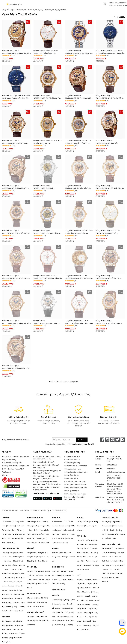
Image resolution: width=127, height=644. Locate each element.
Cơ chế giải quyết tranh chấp (75, 481)
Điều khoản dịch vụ (71, 478)
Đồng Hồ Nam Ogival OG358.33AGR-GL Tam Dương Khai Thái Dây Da (79, 97)
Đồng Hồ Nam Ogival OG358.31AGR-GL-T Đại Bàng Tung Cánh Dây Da (48, 97)
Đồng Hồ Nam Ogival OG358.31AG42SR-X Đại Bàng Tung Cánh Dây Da (79, 52)
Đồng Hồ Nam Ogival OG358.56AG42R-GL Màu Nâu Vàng (17, 52)
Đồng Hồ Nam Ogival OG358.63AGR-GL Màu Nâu (107, 142)
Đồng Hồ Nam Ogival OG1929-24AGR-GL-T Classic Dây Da (46, 52)
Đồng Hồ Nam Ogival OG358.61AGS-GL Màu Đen (44, 187)
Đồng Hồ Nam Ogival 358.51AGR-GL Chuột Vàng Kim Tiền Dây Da (78, 142)
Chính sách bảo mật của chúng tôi (82, 444)
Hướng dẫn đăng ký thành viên (76, 488)
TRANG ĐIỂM (82, 536)
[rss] (123, 440)
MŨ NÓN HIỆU (32, 567)
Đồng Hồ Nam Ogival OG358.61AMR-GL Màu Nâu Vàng (78, 187)
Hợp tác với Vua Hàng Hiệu (12, 463)
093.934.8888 (121, 3)
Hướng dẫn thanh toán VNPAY (13, 469)
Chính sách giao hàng (72, 463)
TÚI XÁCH (6, 518)
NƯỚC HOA (56, 518)
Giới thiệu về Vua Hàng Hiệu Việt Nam (16, 456)
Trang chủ (6, 10)
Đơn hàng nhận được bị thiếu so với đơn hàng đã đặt (46, 466)
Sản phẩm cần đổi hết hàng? (44, 462)
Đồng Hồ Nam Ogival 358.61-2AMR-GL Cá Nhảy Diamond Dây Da (79, 232)
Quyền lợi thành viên (72, 491)
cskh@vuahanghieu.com (116, 472)
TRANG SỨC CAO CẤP (110, 518)
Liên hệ (5, 475)
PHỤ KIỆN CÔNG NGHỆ (35, 612)
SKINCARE (6, 617)
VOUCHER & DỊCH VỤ (35, 518)
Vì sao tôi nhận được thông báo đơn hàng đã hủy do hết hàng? (46, 477)
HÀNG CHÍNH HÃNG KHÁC (111, 544)
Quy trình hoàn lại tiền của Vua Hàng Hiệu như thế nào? (47, 489)
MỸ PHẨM (55, 596)
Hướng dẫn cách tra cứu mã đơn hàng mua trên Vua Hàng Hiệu (47, 458)
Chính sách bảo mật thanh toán (76, 472)
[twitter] (118, 440)
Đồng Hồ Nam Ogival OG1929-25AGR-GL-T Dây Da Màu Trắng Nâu (48, 277)
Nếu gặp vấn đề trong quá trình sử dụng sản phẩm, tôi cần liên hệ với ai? (47, 483)
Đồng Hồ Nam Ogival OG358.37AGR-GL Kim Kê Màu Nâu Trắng (110, 322)
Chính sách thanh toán (73, 469)
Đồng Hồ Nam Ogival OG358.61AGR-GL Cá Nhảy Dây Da (110, 187)
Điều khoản (24, 511)
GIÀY (79, 575)
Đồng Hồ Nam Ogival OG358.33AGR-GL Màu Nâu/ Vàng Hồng (16, 187)
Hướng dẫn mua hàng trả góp (75, 494)
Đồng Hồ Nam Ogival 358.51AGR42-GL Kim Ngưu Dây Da (48, 142)
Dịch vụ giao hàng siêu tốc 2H (75, 485)
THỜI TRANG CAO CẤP (11, 548)
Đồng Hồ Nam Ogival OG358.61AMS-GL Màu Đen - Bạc (48, 322)
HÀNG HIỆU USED (58, 590)
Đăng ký (82, 440)
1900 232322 (122, 5)
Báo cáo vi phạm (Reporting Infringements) (74, 498)
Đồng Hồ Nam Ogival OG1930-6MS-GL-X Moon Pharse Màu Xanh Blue (16, 97)
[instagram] (107, 440)
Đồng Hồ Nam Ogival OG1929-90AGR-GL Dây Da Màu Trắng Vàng (79, 322)
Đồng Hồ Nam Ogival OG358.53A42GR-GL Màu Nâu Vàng (17, 322)
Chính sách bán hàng (72, 456)
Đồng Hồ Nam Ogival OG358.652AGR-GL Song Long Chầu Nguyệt (14, 142)
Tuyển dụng (7, 472)
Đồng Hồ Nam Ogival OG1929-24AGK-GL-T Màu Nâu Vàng (108, 232)
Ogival (13, 10)
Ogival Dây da (21, 10)
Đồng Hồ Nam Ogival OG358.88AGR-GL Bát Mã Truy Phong (108, 277)
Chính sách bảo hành (72, 460)
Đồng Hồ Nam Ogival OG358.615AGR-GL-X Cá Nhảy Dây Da (48, 232)
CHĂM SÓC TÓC (58, 567)
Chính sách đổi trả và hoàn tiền (76, 466)
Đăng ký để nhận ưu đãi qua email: (16, 440)
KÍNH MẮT (56, 548)
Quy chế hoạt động (9, 460)
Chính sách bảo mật (72, 475)
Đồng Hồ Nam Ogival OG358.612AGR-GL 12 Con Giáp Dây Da (15, 277)
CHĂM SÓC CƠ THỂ (34, 594)
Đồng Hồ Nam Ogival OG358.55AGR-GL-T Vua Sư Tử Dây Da (110, 97)
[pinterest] (112, 440)
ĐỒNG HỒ (31, 548)
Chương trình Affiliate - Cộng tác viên (16, 466)
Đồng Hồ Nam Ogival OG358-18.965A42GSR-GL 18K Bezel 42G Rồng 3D (78, 277)
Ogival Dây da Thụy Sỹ (35, 10)
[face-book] (102, 440)
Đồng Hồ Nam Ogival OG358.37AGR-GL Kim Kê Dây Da (16, 232)
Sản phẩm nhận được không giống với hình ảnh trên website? (47, 472)
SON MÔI (80, 518)
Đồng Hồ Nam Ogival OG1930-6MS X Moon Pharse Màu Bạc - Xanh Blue (110, 52)
